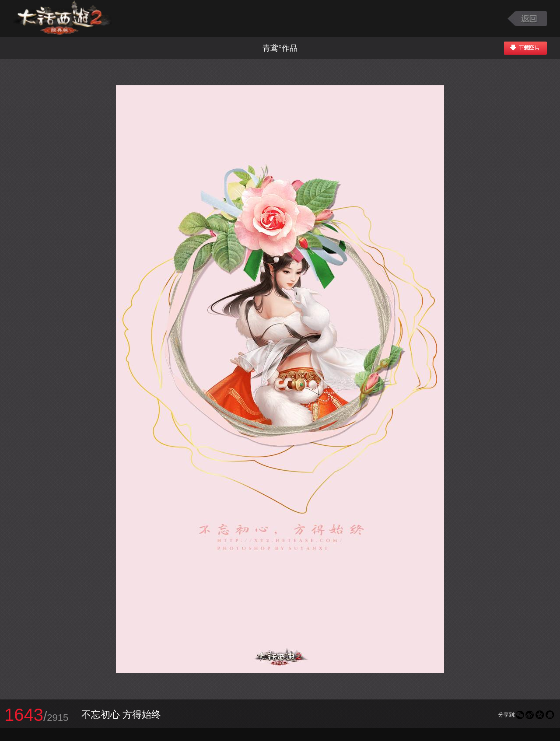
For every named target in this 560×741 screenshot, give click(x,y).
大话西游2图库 (62, 19)
